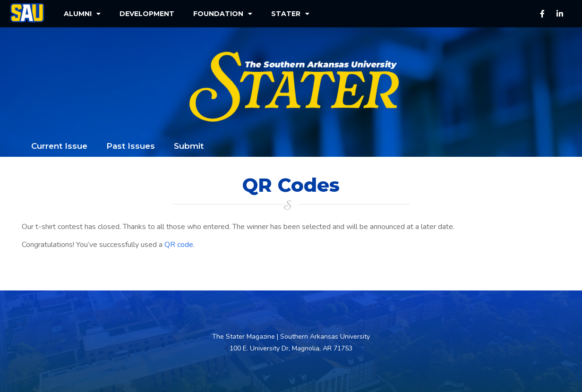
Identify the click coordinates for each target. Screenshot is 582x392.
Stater (290, 14)
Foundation (223, 14)
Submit (189, 146)
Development (147, 14)
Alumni (82, 14)
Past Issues (131, 146)
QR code (179, 245)
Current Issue (59, 146)
